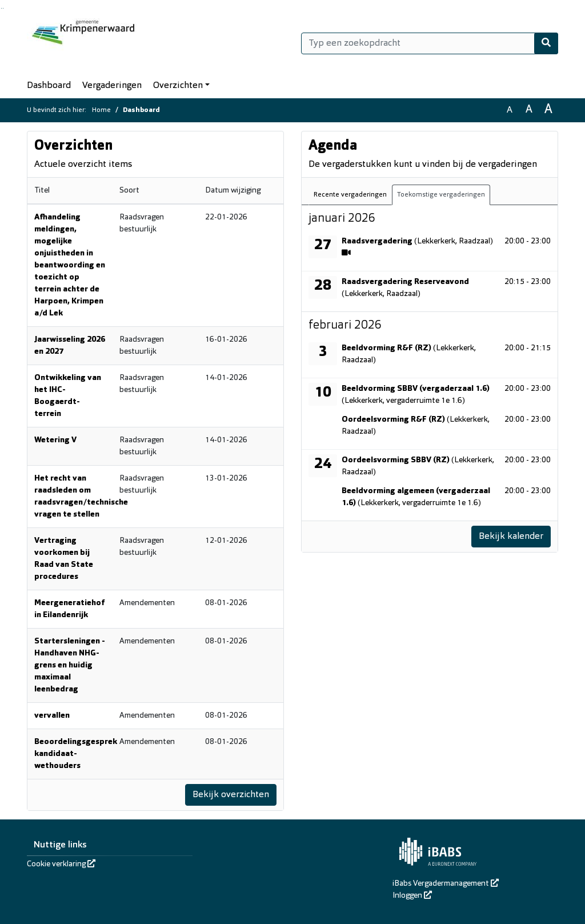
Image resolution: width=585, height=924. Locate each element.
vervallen (52, 716)
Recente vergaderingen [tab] (350, 195)
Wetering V (55, 440)
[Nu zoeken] (546, 43)
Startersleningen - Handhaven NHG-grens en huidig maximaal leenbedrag (70, 665)
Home (101, 110)
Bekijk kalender (511, 537)
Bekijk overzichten (231, 795)
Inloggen (412, 896)
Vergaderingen (112, 86)
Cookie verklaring (61, 864)
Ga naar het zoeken (1, 8)
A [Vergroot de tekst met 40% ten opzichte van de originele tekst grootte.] (548, 110)
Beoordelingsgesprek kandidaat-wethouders (76, 754)
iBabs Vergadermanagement (446, 884)
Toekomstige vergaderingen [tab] (441, 195)
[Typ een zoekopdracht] (430, 43)
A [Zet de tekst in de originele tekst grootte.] (510, 110)
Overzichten (178, 86)
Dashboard (49, 86)
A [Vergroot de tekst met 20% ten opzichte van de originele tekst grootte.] (529, 110)
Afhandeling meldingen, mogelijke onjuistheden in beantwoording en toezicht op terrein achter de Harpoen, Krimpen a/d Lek (70, 265)
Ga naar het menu (3, 8)
